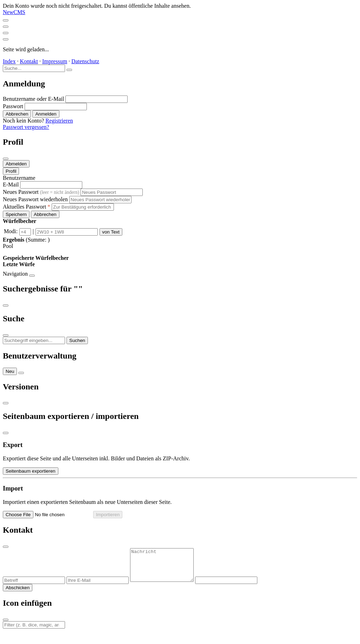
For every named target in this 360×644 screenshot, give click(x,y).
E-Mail (11, 185)
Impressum (55, 61)
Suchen (77, 340)
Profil (11, 171)
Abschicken (18, 594)
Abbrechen (17, 114)
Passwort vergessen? (26, 127)
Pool (8, 246)
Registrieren (59, 121)
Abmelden (16, 164)
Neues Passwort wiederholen (35, 199)
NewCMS (14, 12)
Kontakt (29, 61)
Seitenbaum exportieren (31, 471)
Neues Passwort (41, 192)
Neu (10, 371)
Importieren (108, 515)
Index (9, 61)
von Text (111, 232)
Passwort (13, 106)
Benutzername (19, 178)
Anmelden (46, 114)
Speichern (16, 214)
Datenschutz (85, 61)
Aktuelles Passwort (27, 207)
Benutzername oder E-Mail (33, 99)
